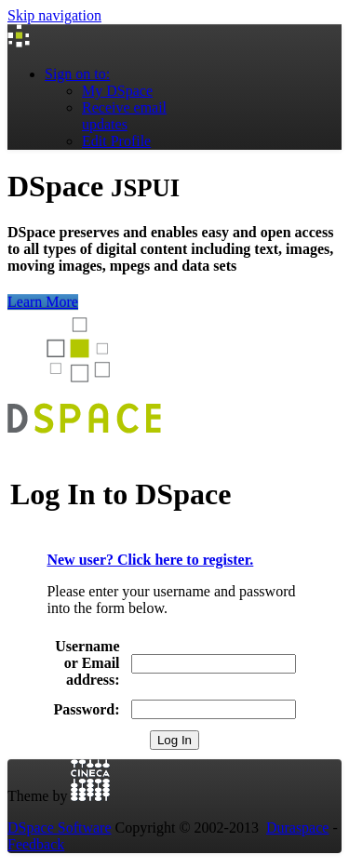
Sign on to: (77, 74)
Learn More (43, 302)
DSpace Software (60, 828)
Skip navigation (54, 15)
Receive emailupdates (124, 116)
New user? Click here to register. (150, 560)
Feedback (36, 844)
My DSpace (117, 91)
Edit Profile (116, 141)
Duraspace (298, 828)
